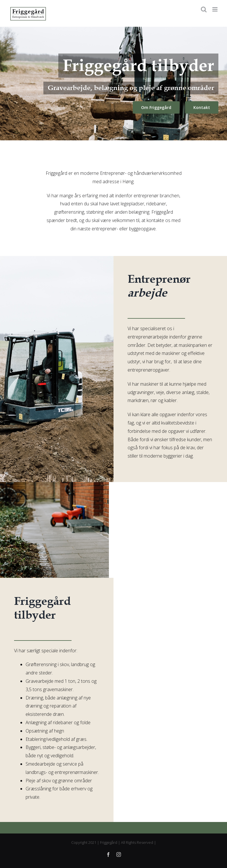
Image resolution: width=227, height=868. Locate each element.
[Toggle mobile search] (204, 9)
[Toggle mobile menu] (215, 9)
